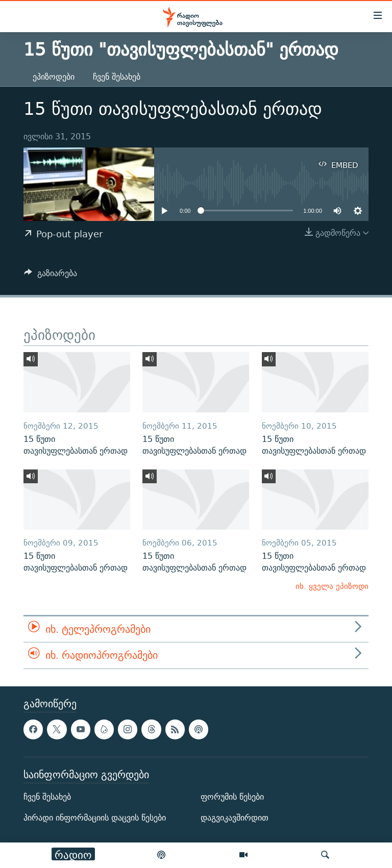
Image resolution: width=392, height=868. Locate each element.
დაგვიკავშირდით (235, 818)
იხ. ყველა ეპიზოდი (332, 586)
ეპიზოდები (54, 77)
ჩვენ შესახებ (117, 77)
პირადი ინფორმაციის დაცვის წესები (95, 818)
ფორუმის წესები (232, 797)
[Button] (51, 276)
